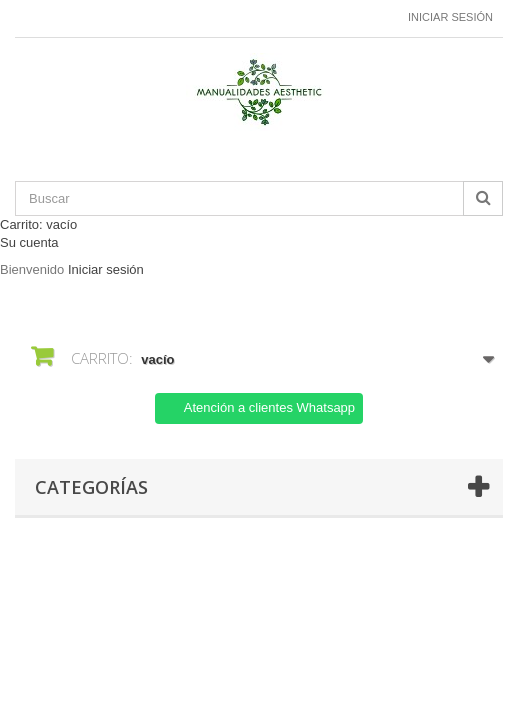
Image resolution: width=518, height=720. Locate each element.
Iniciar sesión (450, 17)
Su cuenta (29, 242)
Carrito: (38, 224)
